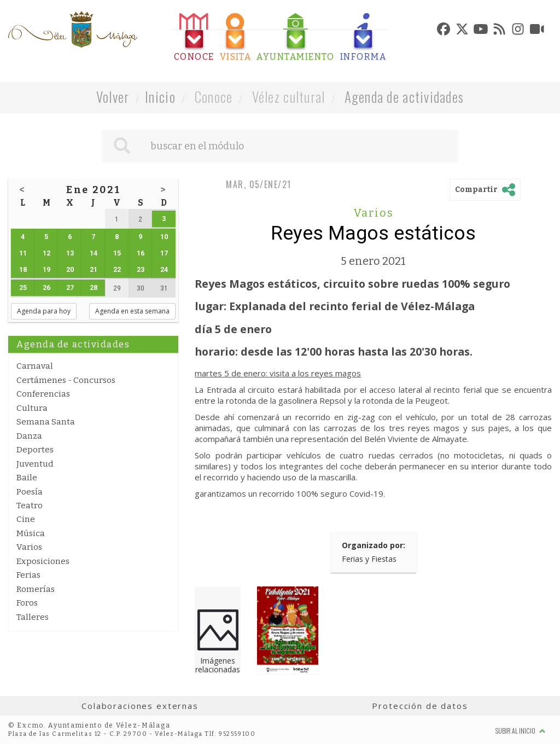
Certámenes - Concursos (66, 380)
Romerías (36, 589)
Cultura (32, 408)
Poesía (30, 492)
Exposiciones (43, 561)
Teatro (30, 505)
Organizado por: (374, 545)
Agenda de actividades (404, 97)
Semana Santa (46, 422)
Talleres (33, 617)
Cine (26, 519)
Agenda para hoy (44, 311)
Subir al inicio (521, 731)
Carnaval (35, 366)
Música (31, 533)
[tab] (194, 37)
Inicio (160, 97)
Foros (27, 603)
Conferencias (43, 394)
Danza (29, 436)
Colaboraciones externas (140, 706)
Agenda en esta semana (132, 311)
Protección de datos (420, 706)
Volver (113, 97)
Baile (27, 478)
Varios (29, 547)
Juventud (35, 464)
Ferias (28, 575)
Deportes (35, 450)
